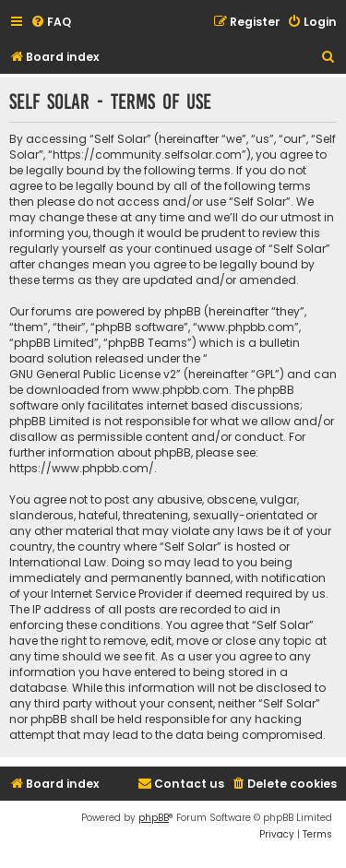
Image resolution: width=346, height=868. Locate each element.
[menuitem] (51, 23)
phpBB (154, 818)
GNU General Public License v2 (93, 374)
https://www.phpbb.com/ (82, 468)
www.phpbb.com (180, 390)
